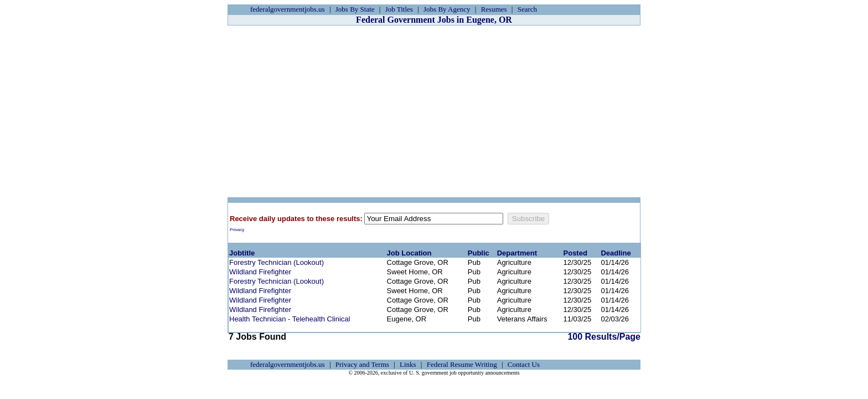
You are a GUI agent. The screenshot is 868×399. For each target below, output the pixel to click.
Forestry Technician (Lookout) (277, 262)
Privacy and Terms (362, 364)
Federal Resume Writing (462, 364)
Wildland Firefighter (260, 272)
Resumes (494, 9)
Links (408, 364)
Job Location (409, 253)
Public (479, 253)
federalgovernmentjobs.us (288, 9)
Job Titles (399, 9)
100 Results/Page (604, 337)
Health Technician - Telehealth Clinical (290, 319)
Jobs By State (355, 9)
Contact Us (524, 364)
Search (527, 9)
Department (517, 253)
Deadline (616, 253)
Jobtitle (242, 253)
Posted (575, 253)
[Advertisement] (434, 111)
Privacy (237, 230)
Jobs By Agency (447, 9)
